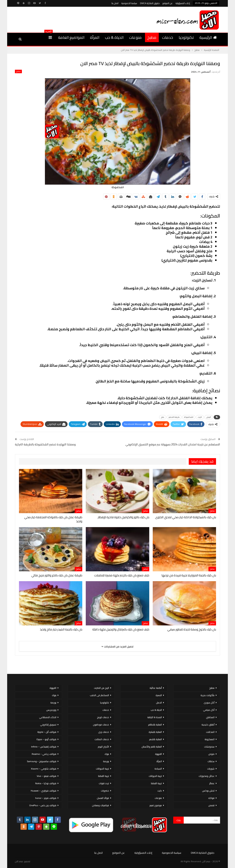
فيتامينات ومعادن (100, 805)
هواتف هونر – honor (46, 798)
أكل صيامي (209, 710)
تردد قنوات (104, 783)
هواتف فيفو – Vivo (47, 776)
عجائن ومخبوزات (207, 776)
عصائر (212, 783)
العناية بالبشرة (155, 732)
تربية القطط (156, 783)
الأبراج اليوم (103, 747)
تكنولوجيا (186, 37)
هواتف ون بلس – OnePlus (43, 805)
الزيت (200, 417)
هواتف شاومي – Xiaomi (44, 769)
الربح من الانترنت (101, 688)
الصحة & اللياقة (155, 717)
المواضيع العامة (71, 37)
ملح (163, 417)
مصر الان (19, 861)
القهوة (158, 754)
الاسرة (159, 695)
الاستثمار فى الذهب (99, 695)
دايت (160, 791)
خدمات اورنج (103, 717)
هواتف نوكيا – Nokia (46, 783)
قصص (211, 805)
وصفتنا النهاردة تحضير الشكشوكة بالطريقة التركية (45, 444)
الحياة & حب (114, 37)
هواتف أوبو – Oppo (46, 739)
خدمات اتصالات (102, 739)
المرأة (95, 37)
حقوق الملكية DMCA (150, 3)
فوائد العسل (103, 798)
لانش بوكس (208, 791)
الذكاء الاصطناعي (48, 717)
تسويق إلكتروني (48, 725)
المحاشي (210, 717)
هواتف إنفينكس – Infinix (44, 747)
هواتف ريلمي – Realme (44, 754)
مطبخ (152, 37)
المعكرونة (210, 739)
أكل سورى (209, 703)
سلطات (211, 761)
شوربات (211, 769)
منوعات (135, 37)
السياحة (158, 769)
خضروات (105, 791)
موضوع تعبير (156, 805)
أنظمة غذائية (156, 688)
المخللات (210, 732)
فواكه (211, 798)
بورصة (106, 761)
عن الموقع (168, 3)
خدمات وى (104, 732)
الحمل (159, 703)
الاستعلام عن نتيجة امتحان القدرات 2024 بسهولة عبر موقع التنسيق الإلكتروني (173, 444)
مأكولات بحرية (208, 695)
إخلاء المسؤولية (183, 3)
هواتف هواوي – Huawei (44, 791)
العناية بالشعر (155, 739)
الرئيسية (208, 37)
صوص (211, 754)
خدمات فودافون (101, 725)
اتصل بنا (115, 3)
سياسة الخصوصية (129, 3)
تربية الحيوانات (155, 776)
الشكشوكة (189, 417)
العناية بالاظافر (155, 725)
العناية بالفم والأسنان (152, 747)
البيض (209, 417)
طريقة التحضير (174, 417)
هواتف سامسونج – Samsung (42, 761)
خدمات (168, 37)
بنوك (107, 754)
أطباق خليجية (208, 725)
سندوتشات (209, 747)
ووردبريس (51, 710)
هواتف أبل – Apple (47, 732)
